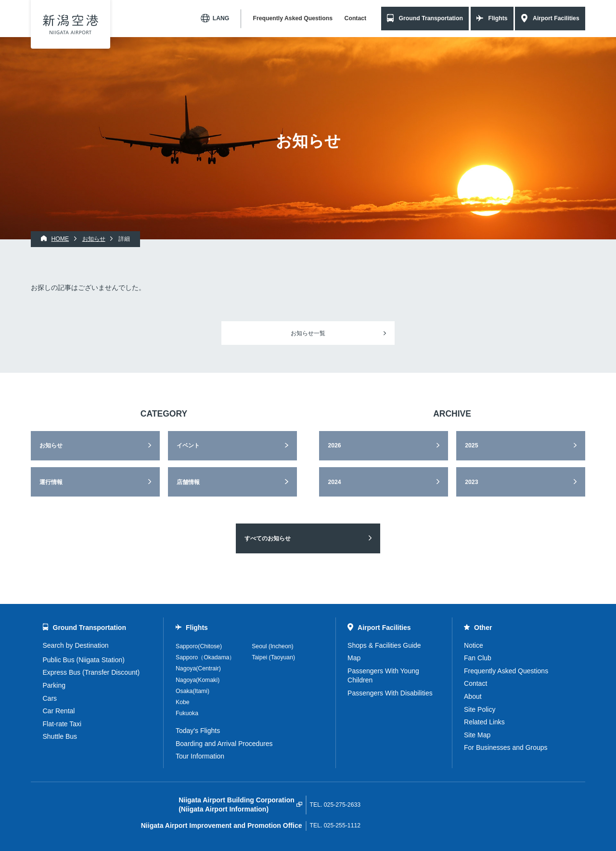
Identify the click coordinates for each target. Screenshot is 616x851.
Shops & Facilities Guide (384, 645)
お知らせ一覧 (308, 333)
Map (354, 658)
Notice (474, 645)
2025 (471, 445)
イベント (188, 445)
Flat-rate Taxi (62, 724)
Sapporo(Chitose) (199, 646)
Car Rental (59, 711)
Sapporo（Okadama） (205, 657)
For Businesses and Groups (506, 747)
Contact (356, 18)
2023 (471, 482)
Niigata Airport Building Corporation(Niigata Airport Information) (237, 805)
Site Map (477, 735)
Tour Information (200, 756)
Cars (50, 698)
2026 (334, 445)
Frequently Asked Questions (293, 18)
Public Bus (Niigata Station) (84, 660)
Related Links (484, 722)
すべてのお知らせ (268, 538)
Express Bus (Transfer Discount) (91, 672)
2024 (334, 482)
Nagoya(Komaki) (198, 680)
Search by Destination (76, 645)
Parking (54, 685)
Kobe (183, 702)
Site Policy (480, 709)
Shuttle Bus (60, 736)
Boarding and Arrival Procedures (224, 744)
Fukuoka (187, 713)
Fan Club (478, 658)
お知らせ (51, 445)
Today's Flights (198, 731)
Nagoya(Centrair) (198, 668)
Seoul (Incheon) (273, 646)
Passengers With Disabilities (390, 693)
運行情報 (51, 482)
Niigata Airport (71, 24)
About (473, 696)
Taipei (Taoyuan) (273, 657)
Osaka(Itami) (192, 691)
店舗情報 (188, 482)
